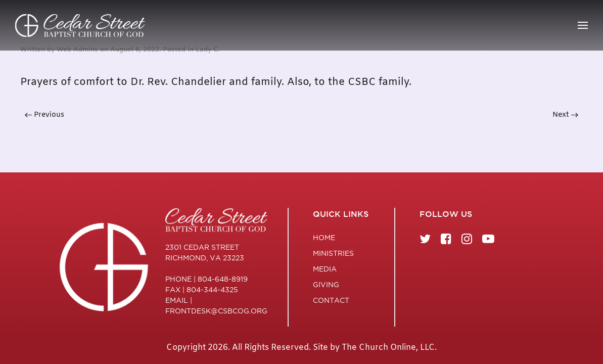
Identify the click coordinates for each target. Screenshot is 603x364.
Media (325, 269)
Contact (331, 300)
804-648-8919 (223, 279)
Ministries (333, 253)
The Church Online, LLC (388, 348)
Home (324, 238)
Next (565, 115)
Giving (326, 285)
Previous (44, 115)
